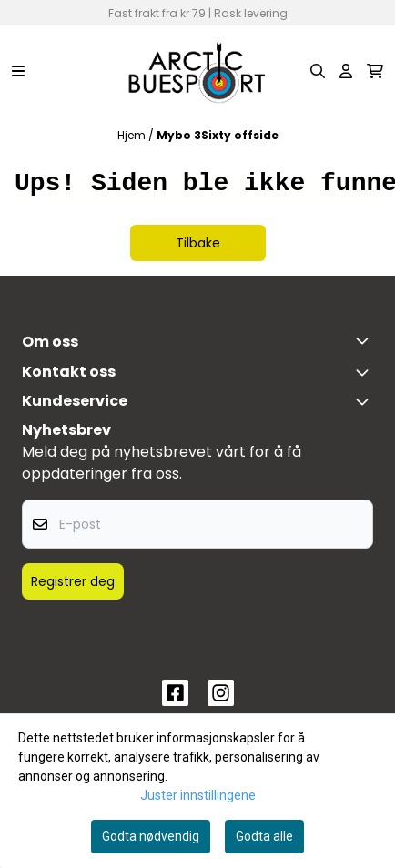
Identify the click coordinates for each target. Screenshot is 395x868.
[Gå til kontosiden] (346, 71)
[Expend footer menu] (366, 401)
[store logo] (197, 71)
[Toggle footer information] (366, 340)
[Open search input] (318, 71)
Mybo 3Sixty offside (218, 135)
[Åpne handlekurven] (375, 71)
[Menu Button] (18, 71)
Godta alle (264, 836)
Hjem (133, 135)
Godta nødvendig (151, 836)
